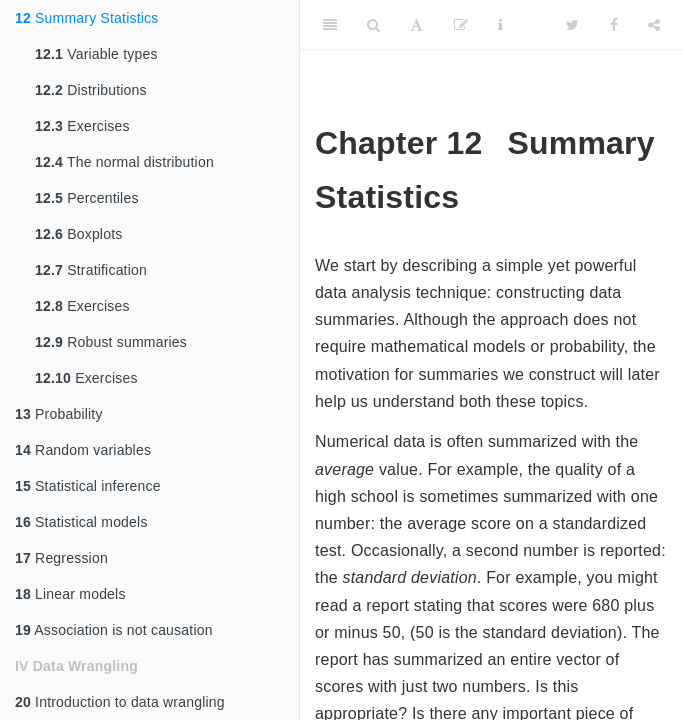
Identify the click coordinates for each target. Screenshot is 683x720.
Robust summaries (111, 342)
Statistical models (81, 522)
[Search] (373, 25)
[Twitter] (572, 25)
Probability (59, 414)
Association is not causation (114, 630)
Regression (61, 558)
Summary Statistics (86, 18)
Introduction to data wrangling (120, 702)
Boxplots (78, 234)
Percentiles (87, 198)
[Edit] (461, 25)
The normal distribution (124, 162)
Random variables (83, 450)
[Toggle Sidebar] (330, 25)
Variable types (96, 54)
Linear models (70, 594)
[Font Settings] (416, 25)
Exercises (82, 126)
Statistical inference (88, 486)
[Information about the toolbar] (500, 25)
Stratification (91, 270)
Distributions (91, 90)
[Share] (654, 25)
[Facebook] (614, 25)
